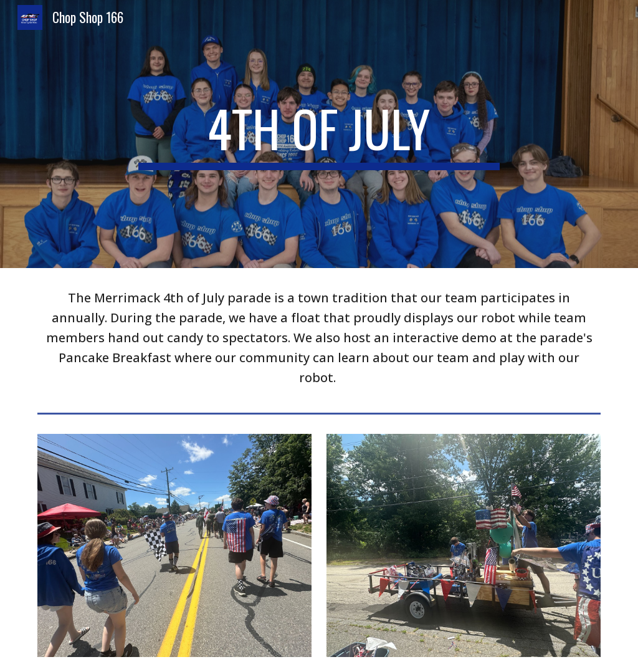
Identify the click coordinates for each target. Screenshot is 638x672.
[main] (319, 134)
